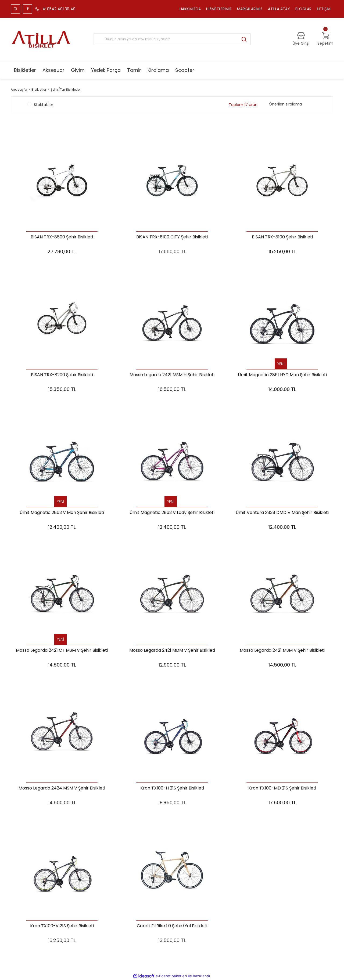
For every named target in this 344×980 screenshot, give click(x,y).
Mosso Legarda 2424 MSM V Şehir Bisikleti (62, 788)
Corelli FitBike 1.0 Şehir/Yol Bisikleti (172, 926)
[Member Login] (301, 39)
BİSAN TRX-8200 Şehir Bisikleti (62, 375)
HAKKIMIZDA (190, 9)
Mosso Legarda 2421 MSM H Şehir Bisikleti (172, 375)
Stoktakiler (44, 105)
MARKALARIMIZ (250, 9)
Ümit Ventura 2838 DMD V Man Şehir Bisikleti (282, 513)
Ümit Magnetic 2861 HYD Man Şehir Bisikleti (282, 375)
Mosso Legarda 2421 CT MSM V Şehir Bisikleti (62, 651)
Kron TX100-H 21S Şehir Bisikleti (172, 788)
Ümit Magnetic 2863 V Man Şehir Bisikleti (62, 513)
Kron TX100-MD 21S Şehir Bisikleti (282, 788)
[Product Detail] (282, 364)
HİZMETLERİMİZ (219, 9)
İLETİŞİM (324, 9)
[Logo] (41, 39)
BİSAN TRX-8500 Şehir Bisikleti (62, 237)
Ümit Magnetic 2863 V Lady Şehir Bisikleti (172, 513)
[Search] (172, 39)
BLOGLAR (303, 9)
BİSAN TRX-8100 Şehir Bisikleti (282, 237)
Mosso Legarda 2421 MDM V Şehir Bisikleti (172, 651)
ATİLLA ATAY (279, 9)
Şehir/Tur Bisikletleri (66, 89)
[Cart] (325, 39)
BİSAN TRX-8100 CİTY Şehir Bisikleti (172, 237)
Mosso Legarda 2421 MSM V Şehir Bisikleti (282, 651)
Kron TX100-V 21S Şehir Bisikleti (62, 926)
